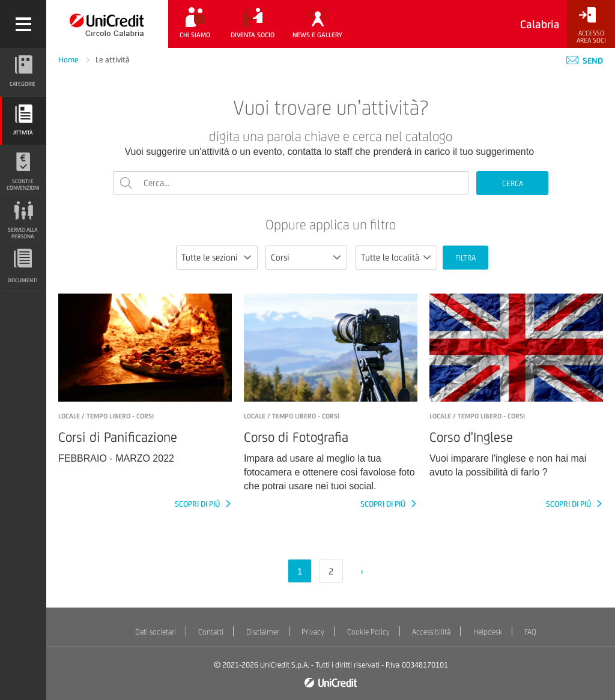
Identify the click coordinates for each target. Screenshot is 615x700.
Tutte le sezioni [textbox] (210, 257)
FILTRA (465, 258)
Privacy (313, 632)
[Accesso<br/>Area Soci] (591, 26)
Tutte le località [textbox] (390, 257)
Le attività (113, 60)
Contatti (211, 632)
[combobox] (217, 258)
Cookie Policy (368, 632)
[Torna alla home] (107, 24)
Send (585, 61)
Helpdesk (488, 632)
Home (69, 60)
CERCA (513, 183)
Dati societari (156, 632)
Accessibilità (431, 632)
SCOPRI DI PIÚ (198, 504)
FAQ (530, 632)
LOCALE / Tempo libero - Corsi (106, 416)
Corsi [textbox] (280, 257)
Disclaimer (263, 632)
